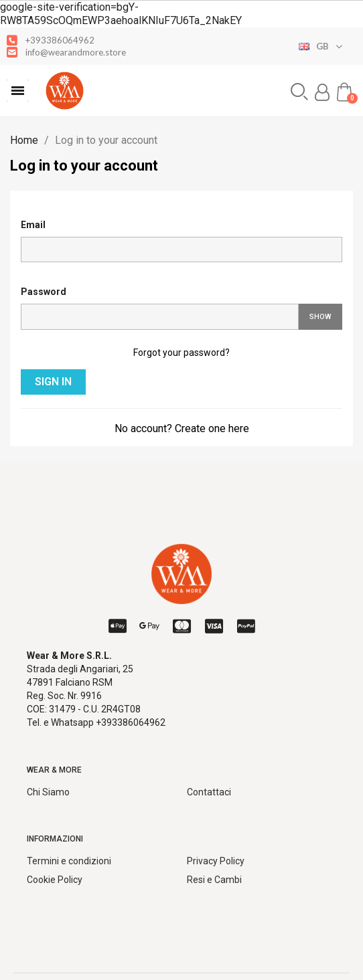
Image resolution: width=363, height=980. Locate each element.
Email (33, 225)
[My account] (322, 92)
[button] (18, 91)
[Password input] (160, 317)
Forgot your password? (181, 353)
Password (44, 292)
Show (320, 317)
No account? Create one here (182, 428)
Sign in (53, 382)
